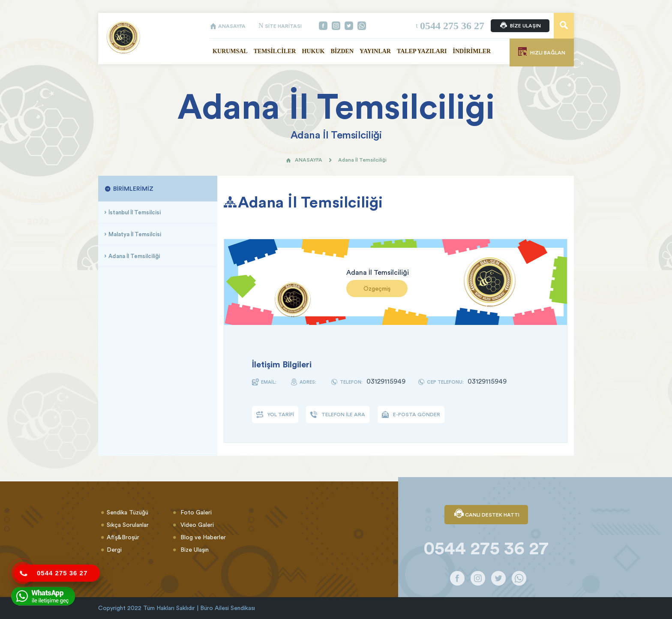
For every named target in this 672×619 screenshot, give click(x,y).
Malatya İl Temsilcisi (135, 234)
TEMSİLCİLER (275, 51)
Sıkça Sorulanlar (128, 525)
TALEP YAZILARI (422, 51)
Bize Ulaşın (194, 550)
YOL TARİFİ (275, 415)
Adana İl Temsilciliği (134, 256)
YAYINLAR (375, 51)
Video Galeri (196, 525)
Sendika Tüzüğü (127, 512)
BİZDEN (342, 51)
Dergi (114, 550)
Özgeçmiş (377, 288)
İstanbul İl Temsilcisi (135, 212)
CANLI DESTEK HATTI (486, 514)
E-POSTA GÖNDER (411, 415)
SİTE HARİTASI (280, 26)
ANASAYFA (228, 26)
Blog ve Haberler (202, 537)
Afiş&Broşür (123, 537)
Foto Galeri (195, 512)
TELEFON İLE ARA (338, 415)
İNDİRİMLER (472, 51)
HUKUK (313, 51)
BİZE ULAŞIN (520, 26)
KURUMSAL (230, 51)
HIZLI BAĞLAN (542, 51)
